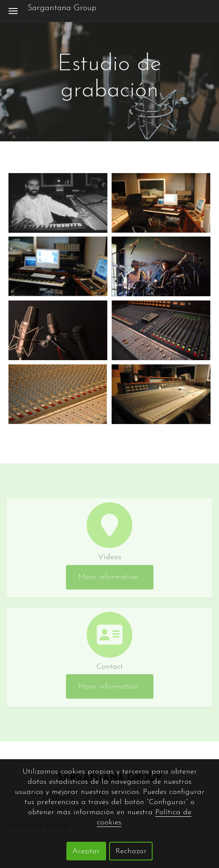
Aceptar (86, 851)
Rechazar (131, 851)
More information (110, 577)
